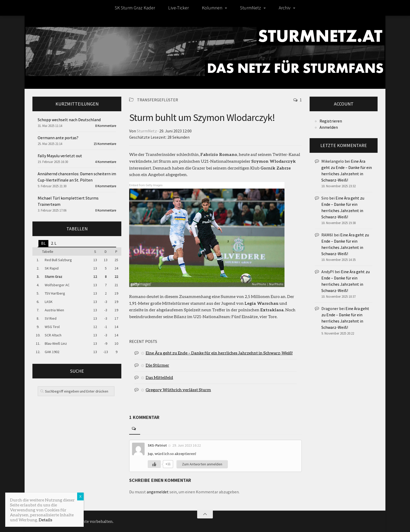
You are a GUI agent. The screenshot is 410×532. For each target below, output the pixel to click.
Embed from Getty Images (146, 185)
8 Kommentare (106, 126)
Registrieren (331, 121)
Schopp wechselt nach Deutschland (69, 120)
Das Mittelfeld (159, 377)
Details (45, 520)
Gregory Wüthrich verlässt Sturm (178, 390)
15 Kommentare (105, 144)
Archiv (285, 8)
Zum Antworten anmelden (202, 464)
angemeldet (158, 492)
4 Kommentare (106, 162)
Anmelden (329, 127)
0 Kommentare (106, 186)
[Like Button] (154, 464)
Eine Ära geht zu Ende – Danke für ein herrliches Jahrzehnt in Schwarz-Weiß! (219, 353)
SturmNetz (250, 8)
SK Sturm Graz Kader (135, 8)
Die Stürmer (157, 365)
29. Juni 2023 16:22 (187, 445)
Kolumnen (212, 8)
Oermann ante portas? (58, 138)
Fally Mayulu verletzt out (60, 156)
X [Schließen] (80, 496)
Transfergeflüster (158, 100)
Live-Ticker (178, 8)
